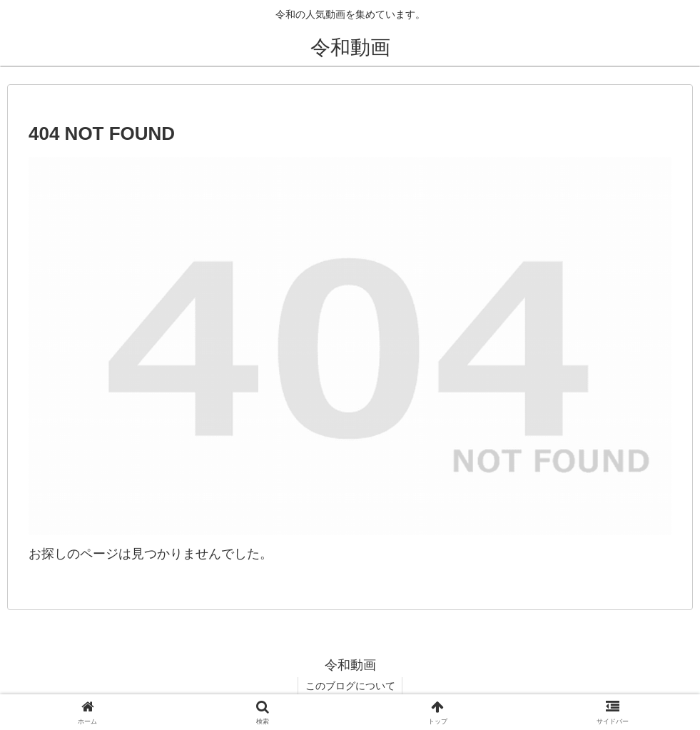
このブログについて (350, 686)
